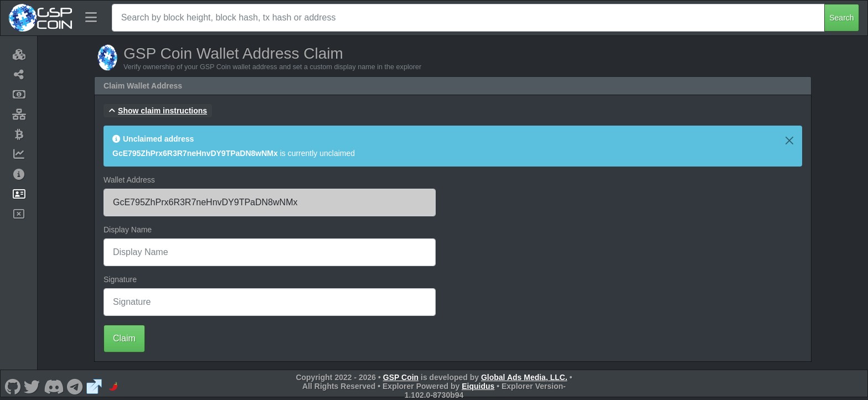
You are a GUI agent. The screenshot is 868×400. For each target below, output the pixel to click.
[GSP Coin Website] (94, 386)
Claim (124, 338)
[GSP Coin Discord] (53, 386)
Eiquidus (478, 386)
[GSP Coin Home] (40, 18)
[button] (158, 111)
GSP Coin (401, 377)
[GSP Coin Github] (12, 386)
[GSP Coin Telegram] (75, 386)
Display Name (128, 230)
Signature (120, 279)
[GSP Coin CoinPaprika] (113, 386)
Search (841, 18)
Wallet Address (129, 180)
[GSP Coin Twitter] (32, 386)
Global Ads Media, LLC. (524, 377)
